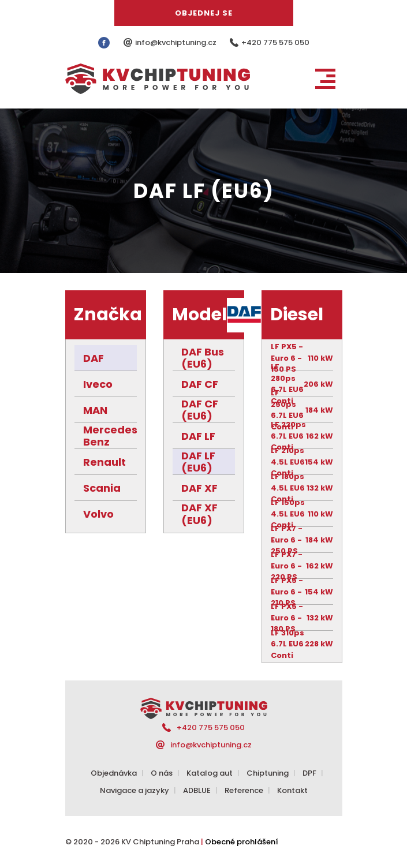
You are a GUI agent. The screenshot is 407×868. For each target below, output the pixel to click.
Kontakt (292, 790)
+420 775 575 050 (275, 42)
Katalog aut (210, 773)
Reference (244, 790)
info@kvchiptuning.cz (177, 42)
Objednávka (114, 773)
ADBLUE (197, 790)
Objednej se (204, 13)
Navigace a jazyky (135, 790)
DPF (309, 773)
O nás (162, 773)
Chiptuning (268, 773)
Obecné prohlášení (242, 842)
